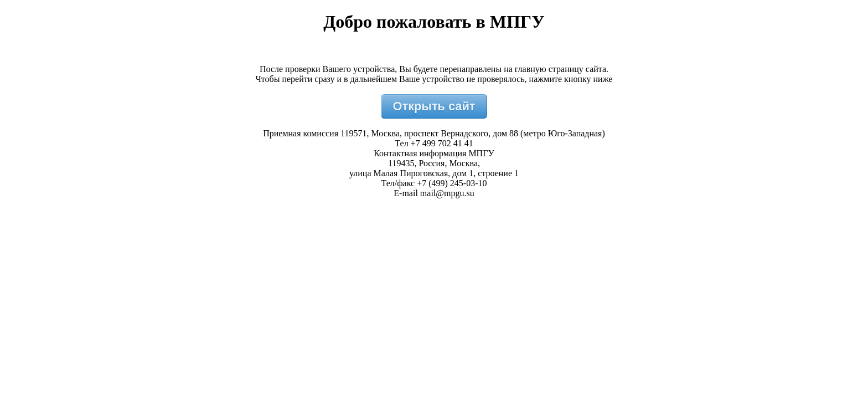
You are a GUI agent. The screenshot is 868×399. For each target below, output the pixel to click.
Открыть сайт (434, 106)
